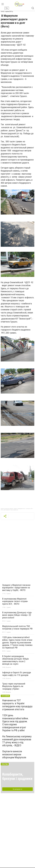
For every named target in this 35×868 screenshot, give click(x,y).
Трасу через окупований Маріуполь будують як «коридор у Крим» (14, 686)
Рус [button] (7, 8)
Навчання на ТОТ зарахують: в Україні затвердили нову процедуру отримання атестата (17, 705)
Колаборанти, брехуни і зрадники (17, 776)
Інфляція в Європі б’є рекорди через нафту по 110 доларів (17, 674)
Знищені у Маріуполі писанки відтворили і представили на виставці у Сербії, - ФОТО (16, 588)
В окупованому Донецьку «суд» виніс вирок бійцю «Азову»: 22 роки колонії (17, 615)
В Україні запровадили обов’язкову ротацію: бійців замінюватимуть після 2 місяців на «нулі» (15, 660)
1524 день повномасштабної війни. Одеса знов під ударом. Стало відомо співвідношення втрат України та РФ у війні (15, 723)
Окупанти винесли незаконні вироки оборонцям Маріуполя (14, 754)
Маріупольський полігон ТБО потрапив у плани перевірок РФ (17, 628)
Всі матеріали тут (18, 789)
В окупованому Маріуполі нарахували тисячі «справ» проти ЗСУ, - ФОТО (15, 601)
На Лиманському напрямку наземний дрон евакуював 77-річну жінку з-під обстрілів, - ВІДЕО (17, 741)
